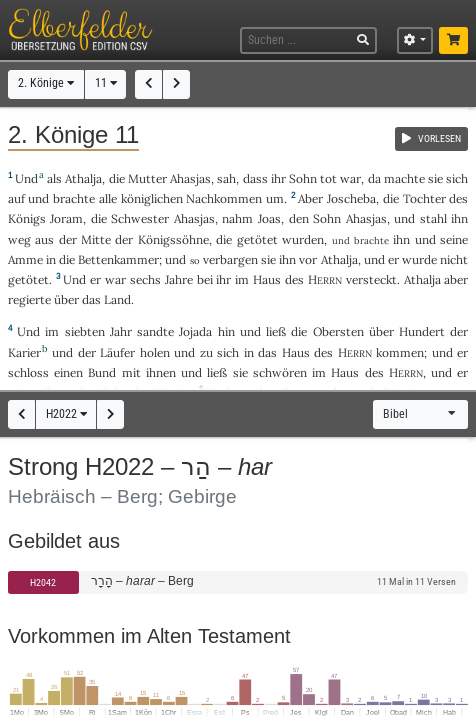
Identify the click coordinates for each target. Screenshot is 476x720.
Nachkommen (224, 198)
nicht (454, 259)
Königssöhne (173, 239)
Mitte (96, 239)
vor (308, 259)
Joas (269, 218)
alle (108, 198)
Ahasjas (190, 178)
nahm (237, 218)
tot (328, 178)
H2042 (43, 582)
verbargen (230, 259)
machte (404, 178)
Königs (27, 218)
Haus (267, 279)
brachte (74, 198)
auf (16, 198)
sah (226, 178)
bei (205, 279)
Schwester (140, 218)
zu (206, 352)
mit (131, 372)
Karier (24, 352)
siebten (85, 331)
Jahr (121, 331)
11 (106, 83)
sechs (145, 279)
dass (255, 178)
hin (226, 331)
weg (19, 239)
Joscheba (351, 198)
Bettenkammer (118, 259)
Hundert (422, 331)
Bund (102, 372)
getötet (257, 239)
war (350, 178)
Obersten (338, 331)
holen (155, 352)
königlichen (152, 198)
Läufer (117, 352)
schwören (280, 372)
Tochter (424, 198)
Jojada (195, 331)
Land (117, 299)
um (275, 198)
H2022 (66, 414)
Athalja (83, 178)
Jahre (179, 279)
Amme (25, 259)
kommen (400, 352)
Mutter (147, 178)
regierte (29, 299)
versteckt (371, 279)
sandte (155, 331)
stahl (433, 218)
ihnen (161, 372)
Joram (66, 218)
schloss (28, 372)
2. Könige (46, 83)
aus (44, 239)
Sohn (303, 178)
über (66, 299)
